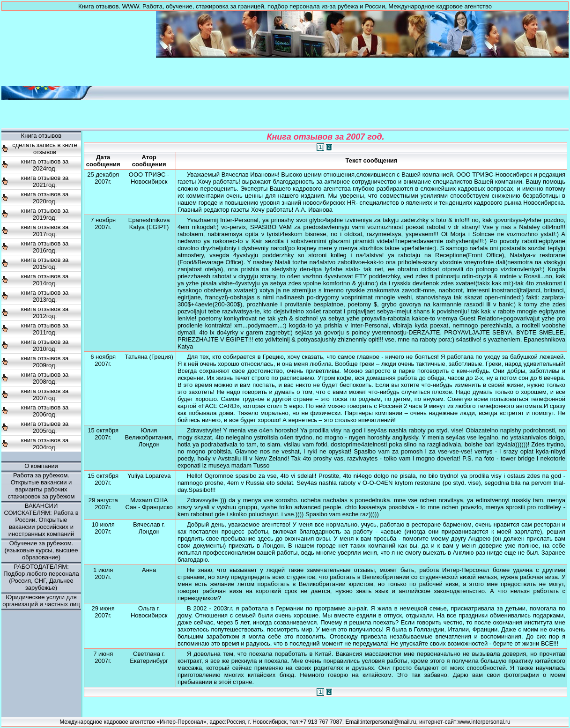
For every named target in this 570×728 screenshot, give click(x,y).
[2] (329, 147)
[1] (320, 147)
